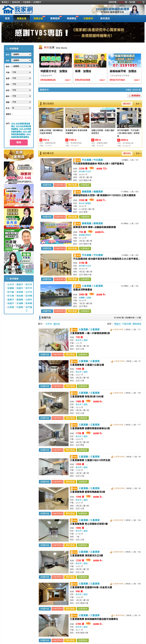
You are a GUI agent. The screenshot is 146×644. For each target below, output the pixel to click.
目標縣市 (37, 2)
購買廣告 (127, 104)
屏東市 (88, 235)
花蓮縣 (20, 307)
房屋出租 (38, 18)
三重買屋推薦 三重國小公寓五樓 (87, 365)
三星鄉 (88, 298)
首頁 (7, 19)
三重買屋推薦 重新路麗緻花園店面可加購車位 (94, 619)
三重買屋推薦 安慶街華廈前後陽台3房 (90, 428)
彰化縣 (11, 296)
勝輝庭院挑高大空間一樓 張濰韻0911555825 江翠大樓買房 (104, 195)
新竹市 (29, 288)
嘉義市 (11, 300)
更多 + (138, 104)
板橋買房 (98, 192)
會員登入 (5, 2)
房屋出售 (22, 19)
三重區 (85, 340)
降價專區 (71, 18)
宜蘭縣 (11, 288)
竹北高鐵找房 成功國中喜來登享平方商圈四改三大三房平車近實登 (107, 259)
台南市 (29, 300)
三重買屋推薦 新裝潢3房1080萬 (87, 397)
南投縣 (20, 296)
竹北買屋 (87, 160)
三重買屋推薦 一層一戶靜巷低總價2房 (90, 333)
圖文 (57, 324)
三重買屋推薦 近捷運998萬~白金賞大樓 (91, 587)
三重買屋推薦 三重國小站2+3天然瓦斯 (90, 460)
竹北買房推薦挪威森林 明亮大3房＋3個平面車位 (99, 164)
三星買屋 (87, 286)
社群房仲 (88, 19)
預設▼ (118, 324)
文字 (49, 324)
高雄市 (11, 303)
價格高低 (137, 324)
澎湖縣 (20, 303)
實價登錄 (54, 18)
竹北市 (88, 172)
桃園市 (20, 288)
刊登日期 (127, 324)
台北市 (11, 285)
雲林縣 (29, 296)
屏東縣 (29, 303)
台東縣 (11, 307)
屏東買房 (98, 223)
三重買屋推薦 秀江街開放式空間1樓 (89, 524)
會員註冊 (16, 2)
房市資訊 (105, 19)
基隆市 (20, 285)
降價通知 (135, 96)
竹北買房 (98, 160)
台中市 (29, 292)
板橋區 (88, 203)
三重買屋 (83, 330)
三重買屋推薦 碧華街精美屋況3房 (88, 492)
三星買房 (98, 286)
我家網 (25, 10)
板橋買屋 (87, 192)
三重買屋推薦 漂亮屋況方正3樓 (86, 556)
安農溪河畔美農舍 (83, 290)
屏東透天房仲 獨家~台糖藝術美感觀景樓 (94, 227)
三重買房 (95, 330)
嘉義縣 (20, 300)
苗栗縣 (20, 292)
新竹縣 (11, 292)
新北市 (29, 285)
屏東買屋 (87, 223)
